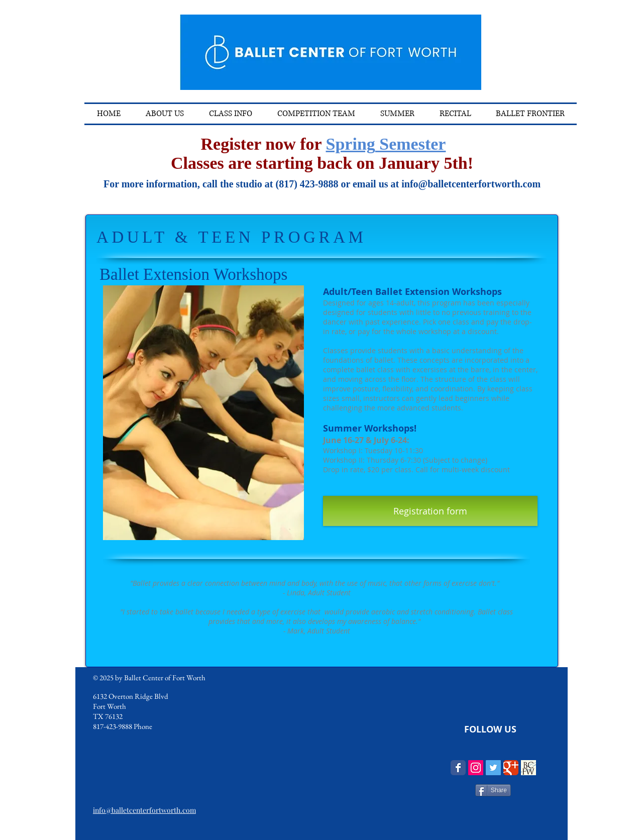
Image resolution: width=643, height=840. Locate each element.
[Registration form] (430, 511)
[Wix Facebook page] (458, 768)
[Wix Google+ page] (511, 768)
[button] (231, 114)
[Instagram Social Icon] (476, 768)
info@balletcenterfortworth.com (471, 184)
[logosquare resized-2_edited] (528, 768)
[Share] (493, 790)
